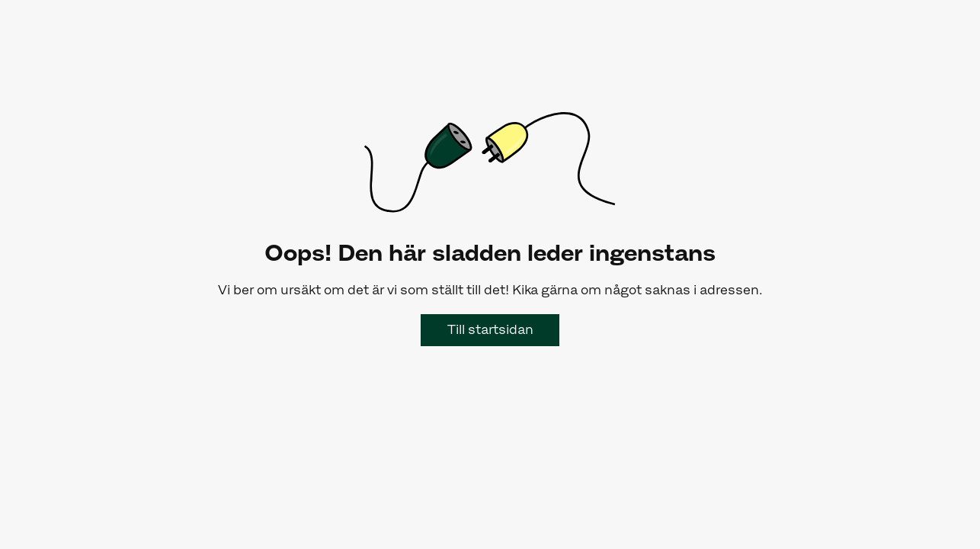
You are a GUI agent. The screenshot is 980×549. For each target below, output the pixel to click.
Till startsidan (490, 329)
